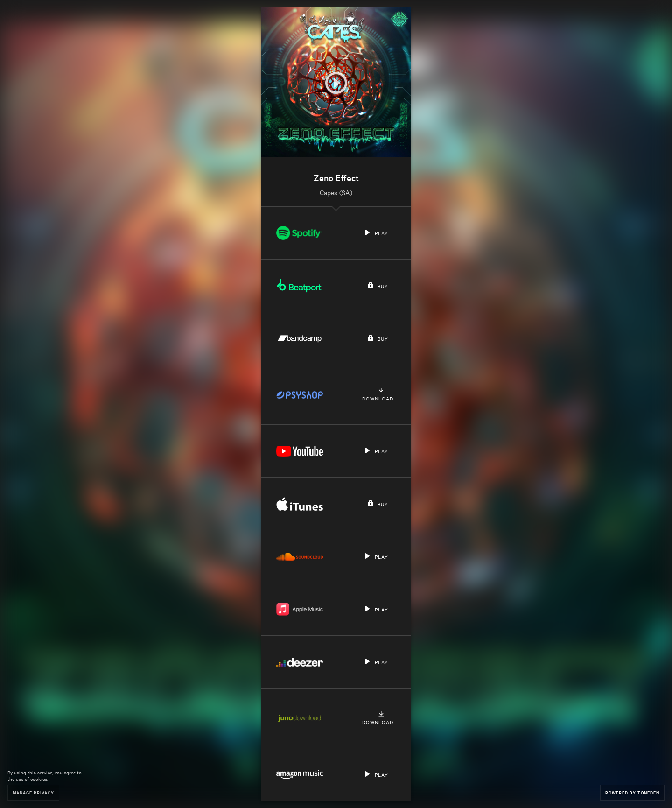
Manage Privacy (33, 792)
